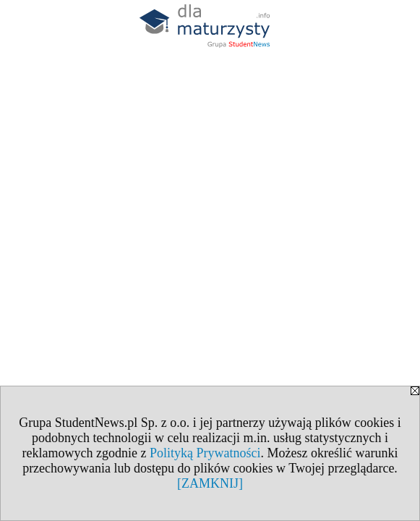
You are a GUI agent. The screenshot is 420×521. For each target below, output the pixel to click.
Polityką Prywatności (205, 453)
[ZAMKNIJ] (210, 483)
